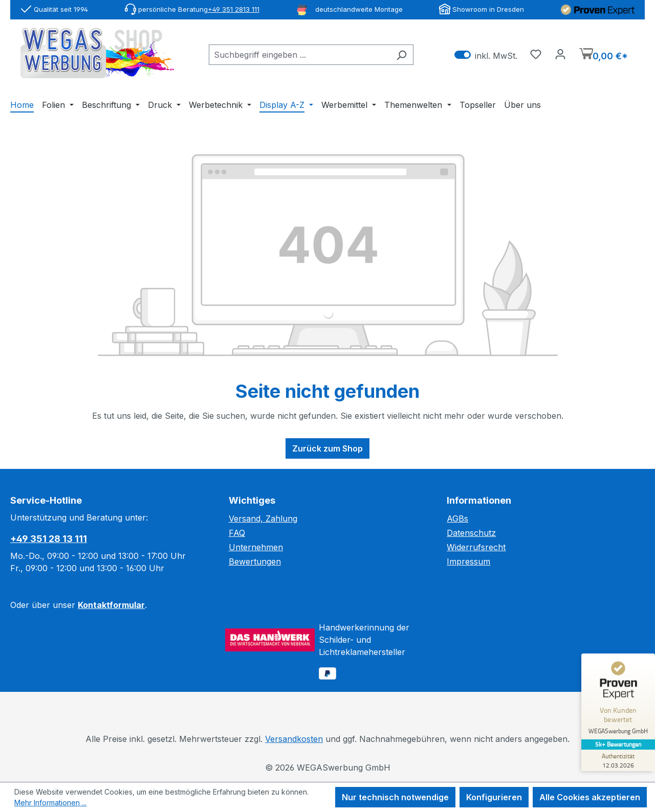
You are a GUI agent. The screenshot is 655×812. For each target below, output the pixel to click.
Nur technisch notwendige (395, 797)
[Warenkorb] (604, 55)
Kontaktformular (111, 605)
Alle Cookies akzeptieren (590, 797)
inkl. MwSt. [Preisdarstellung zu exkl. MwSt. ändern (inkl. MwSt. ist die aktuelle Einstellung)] (486, 55)
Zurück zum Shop (327, 448)
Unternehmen (256, 547)
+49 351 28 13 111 (49, 539)
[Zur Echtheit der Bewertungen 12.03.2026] (617, 760)
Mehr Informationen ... (50, 803)
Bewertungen (255, 561)
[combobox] (299, 55)
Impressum (468, 561)
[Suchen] (401, 55)
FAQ (237, 533)
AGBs (457, 518)
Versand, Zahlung (263, 518)
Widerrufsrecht (476, 547)
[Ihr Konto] (560, 54)
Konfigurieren (494, 797)
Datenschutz (471, 533)
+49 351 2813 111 (234, 9)
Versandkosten (294, 739)
